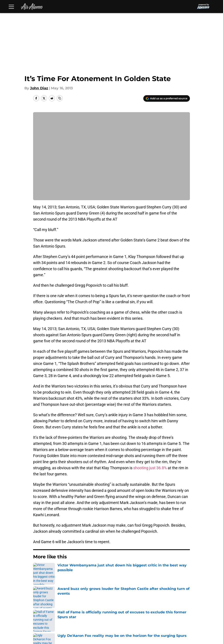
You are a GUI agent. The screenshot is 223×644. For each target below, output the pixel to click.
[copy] (60, 98)
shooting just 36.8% (150, 468)
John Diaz (39, 88)
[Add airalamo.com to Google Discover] (167, 98)
